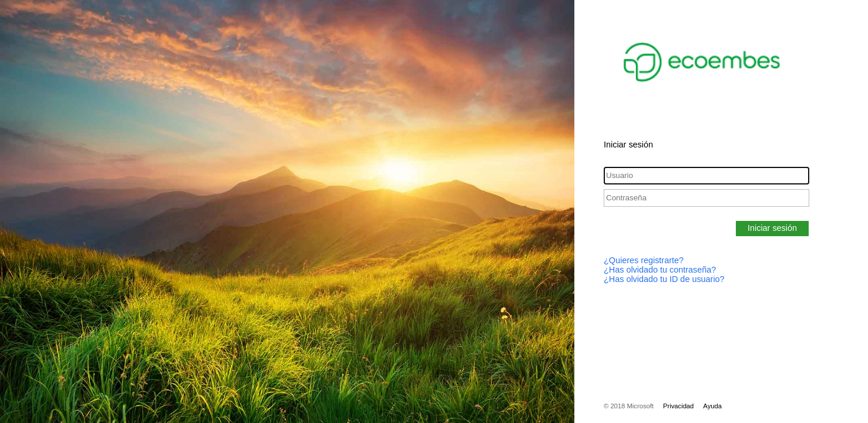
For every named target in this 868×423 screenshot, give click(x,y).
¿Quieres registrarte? (644, 260)
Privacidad (678, 406)
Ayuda (712, 406)
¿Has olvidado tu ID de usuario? (664, 279)
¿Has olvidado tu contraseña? (660, 270)
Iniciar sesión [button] (772, 228)
